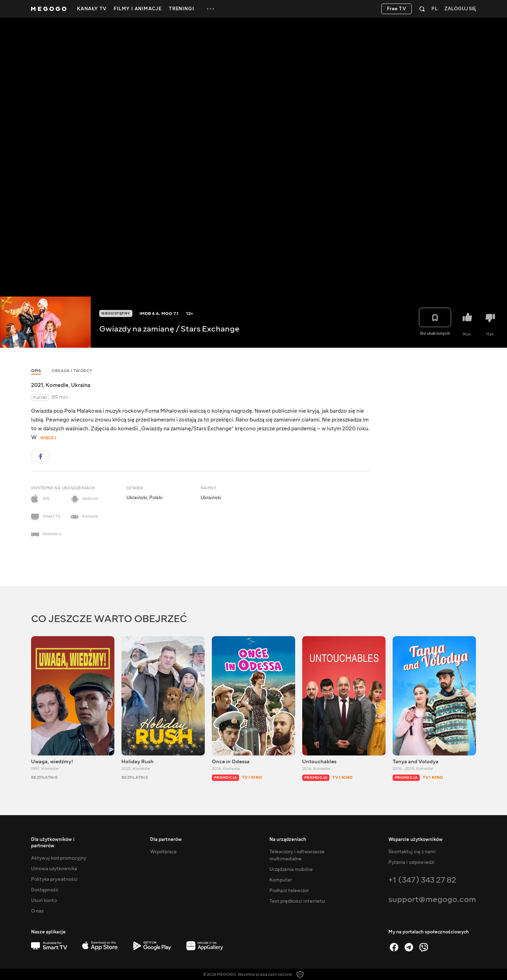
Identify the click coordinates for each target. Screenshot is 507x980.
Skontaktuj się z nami (412, 852)
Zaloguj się (460, 9)
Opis (36, 371)
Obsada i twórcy (72, 371)
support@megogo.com (432, 899)
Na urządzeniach (288, 839)
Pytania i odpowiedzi (411, 862)
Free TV (397, 9)
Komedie (57, 385)
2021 (37, 385)
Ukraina (81, 385)
